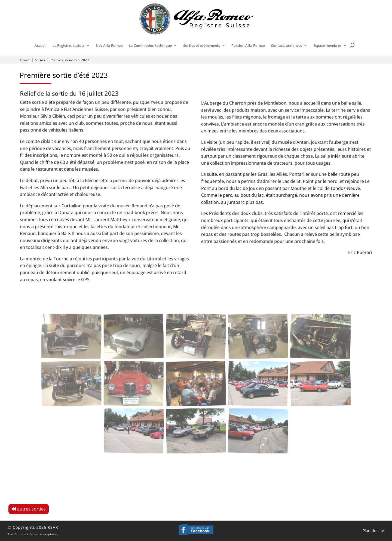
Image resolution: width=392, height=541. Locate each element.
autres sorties (31, 509)
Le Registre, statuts (68, 45)
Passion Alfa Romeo (248, 45)
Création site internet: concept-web (33, 534)
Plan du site (373, 531)
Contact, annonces (286, 45)
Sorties (40, 60)
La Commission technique (150, 45)
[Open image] (107, 350)
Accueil (41, 45)
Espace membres (327, 45)
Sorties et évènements (202, 45)
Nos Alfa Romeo (109, 45)
